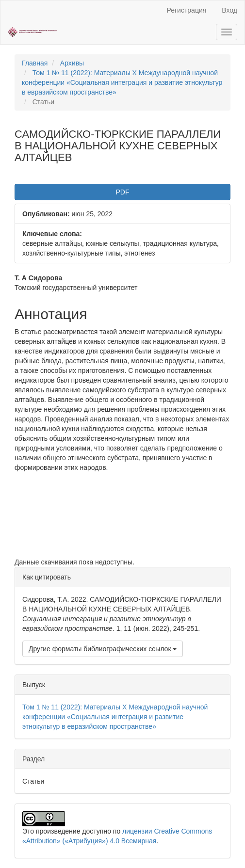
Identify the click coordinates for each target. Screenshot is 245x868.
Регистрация (186, 10)
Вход (229, 10)
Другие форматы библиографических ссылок (103, 649)
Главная (35, 63)
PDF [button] (123, 192)
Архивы (72, 63)
